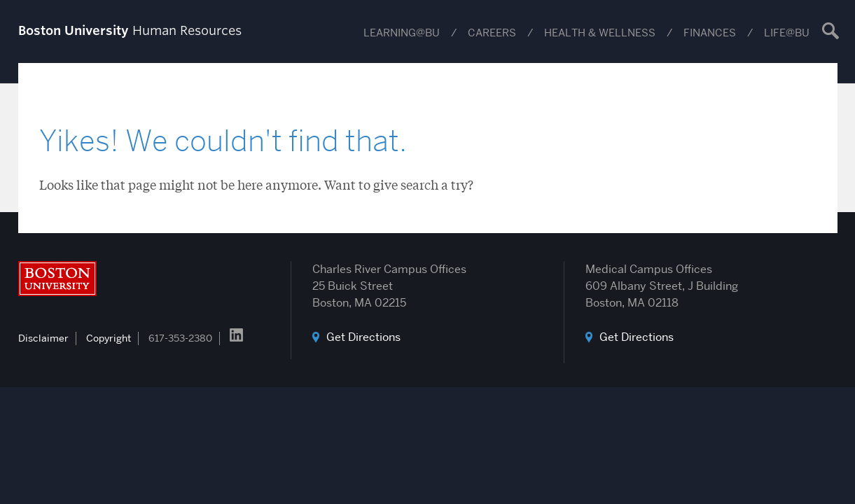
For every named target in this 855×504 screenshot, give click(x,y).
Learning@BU (402, 33)
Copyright (109, 338)
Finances (710, 33)
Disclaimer (43, 338)
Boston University (57, 279)
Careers (492, 33)
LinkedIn (236, 335)
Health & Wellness (600, 33)
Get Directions (363, 337)
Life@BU (787, 33)
